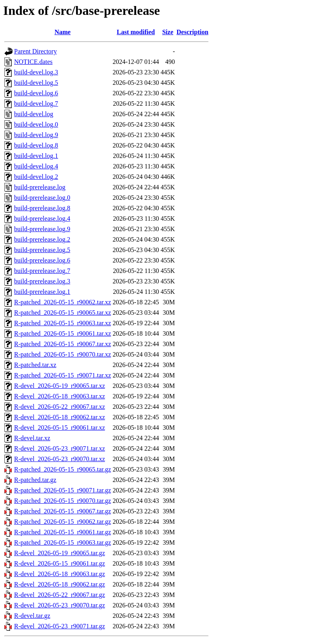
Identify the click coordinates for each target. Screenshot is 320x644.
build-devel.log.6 (36, 93)
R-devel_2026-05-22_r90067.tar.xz (60, 407)
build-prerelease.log (40, 187)
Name (62, 32)
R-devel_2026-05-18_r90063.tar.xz (60, 396)
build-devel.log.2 (36, 177)
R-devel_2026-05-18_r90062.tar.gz (60, 584)
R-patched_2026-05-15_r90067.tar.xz (63, 344)
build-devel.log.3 (36, 72)
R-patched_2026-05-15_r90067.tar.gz (63, 511)
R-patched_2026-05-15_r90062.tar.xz (63, 302)
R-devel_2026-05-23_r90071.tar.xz (60, 448)
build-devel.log (34, 114)
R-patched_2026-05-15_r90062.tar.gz (63, 522)
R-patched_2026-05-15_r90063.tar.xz (63, 323)
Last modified (136, 32)
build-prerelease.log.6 (42, 260)
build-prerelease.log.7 (42, 271)
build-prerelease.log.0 (42, 198)
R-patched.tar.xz (35, 365)
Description (193, 32)
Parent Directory (35, 51)
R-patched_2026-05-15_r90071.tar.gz (63, 490)
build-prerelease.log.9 (42, 229)
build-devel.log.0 (36, 124)
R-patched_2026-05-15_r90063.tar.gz (63, 542)
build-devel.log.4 (36, 166)
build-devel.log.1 (36, 156)
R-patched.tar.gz (35, 480)
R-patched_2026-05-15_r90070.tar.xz (63, 354)
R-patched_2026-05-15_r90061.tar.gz (63, 532)
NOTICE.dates (33, 62)
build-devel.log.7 (36, 104)
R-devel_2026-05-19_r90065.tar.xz (60, 386)
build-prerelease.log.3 (42, 281)
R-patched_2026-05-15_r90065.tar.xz (63, 313)
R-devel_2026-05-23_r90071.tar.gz (60, 626)
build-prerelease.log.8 (42, 208)
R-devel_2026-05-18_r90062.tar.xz (60, 417)
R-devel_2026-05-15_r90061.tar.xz (60, 428)
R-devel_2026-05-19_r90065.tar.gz (60, 553)
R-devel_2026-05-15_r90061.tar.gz (60, 563)
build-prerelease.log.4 (42, 218)
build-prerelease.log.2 (42, 239)
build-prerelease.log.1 (42, 292)
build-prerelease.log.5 (42, 250)
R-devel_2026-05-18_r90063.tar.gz (60, 574)
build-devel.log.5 (36, 83)
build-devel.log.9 (36, 135)
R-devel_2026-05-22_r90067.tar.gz (60, 595)
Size (168, 32)
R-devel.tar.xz (32, 438)
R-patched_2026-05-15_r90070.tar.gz (63, 501)
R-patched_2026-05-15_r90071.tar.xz (63, 375)
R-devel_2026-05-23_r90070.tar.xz (60, 459)
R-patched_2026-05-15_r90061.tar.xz (63, 333)
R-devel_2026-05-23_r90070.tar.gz (60, 605)
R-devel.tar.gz (32, 616)
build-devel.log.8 (36, 145)
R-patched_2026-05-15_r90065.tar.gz (63, 469)
